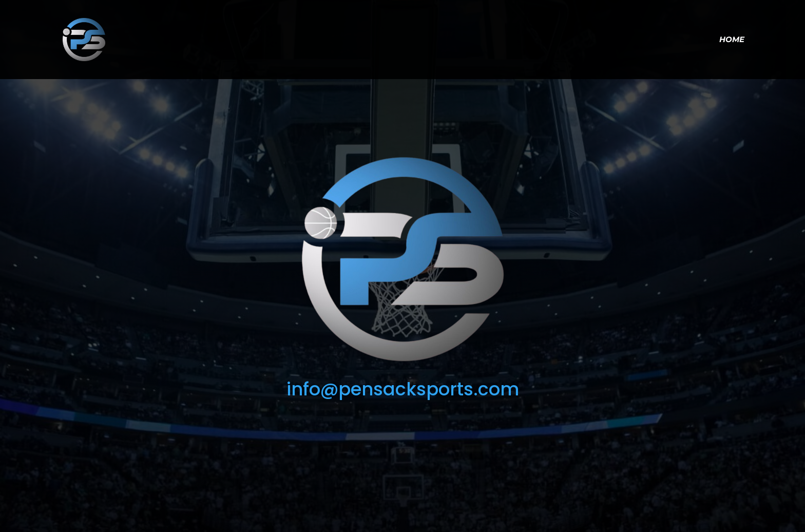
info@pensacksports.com (403, 389)
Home (732, 40)
